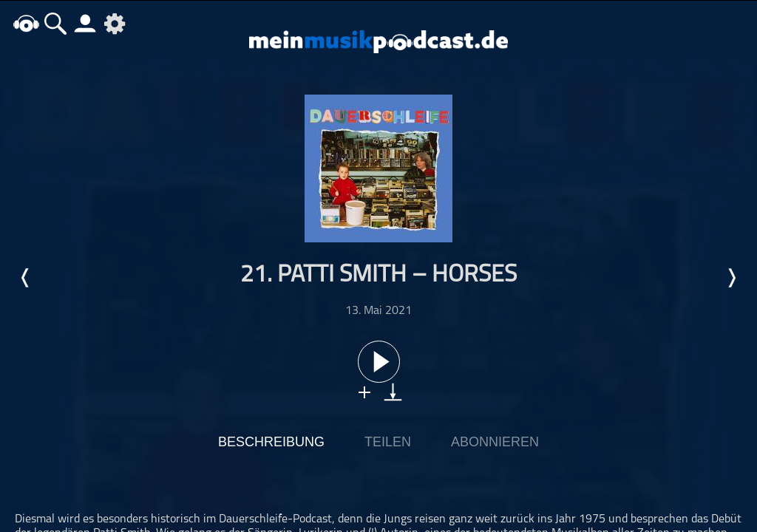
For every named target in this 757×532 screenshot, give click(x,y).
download (393, 392)
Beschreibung (271, 442)
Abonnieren (495, 442)
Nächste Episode (731, 278)
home (26, 23)
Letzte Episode (26, 278)
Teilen (388, 442)
